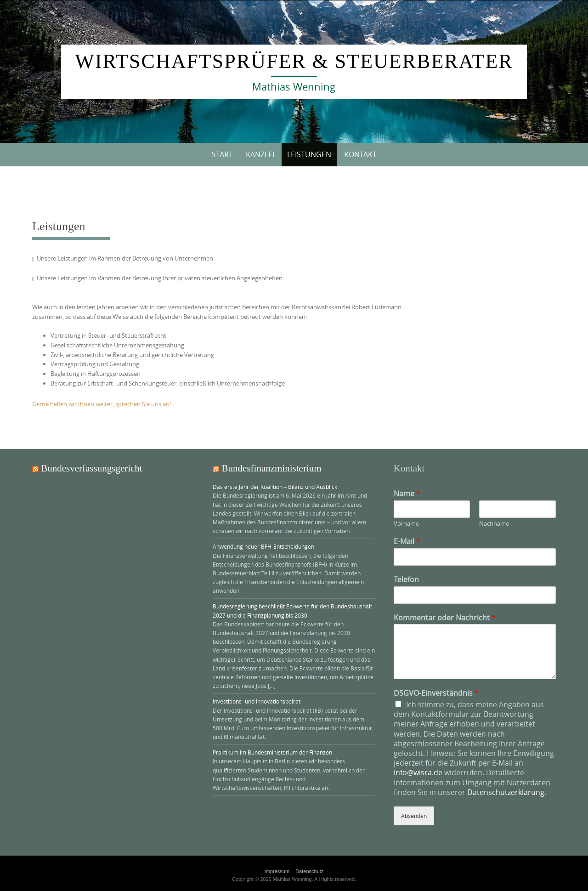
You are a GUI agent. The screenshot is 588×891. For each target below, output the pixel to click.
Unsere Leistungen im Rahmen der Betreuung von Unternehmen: (126, 258)
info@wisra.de (418, 772)
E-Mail (407, 542)
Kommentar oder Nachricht (445, 618)
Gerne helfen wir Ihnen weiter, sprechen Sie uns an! (102, 404)
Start (222, 154)
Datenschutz (309, 871)
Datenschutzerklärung (506, 792)
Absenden (414, 816)
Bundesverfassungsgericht (91, 468)
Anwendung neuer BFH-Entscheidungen (263, 546)
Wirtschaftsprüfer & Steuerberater (294, 61)
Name (407, 494)
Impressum (277, 871)
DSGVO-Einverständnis (436, 693)
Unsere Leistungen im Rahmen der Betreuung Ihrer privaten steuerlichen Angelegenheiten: (160, 278)
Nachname (494, 524)
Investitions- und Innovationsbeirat (257, 701)
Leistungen (309, 154)
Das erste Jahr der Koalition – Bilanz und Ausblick (275, 487)
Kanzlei (260, 154)
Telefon (406, 580)
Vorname (406, 524)
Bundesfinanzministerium (272, 468)
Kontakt (360, 154)
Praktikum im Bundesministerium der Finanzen (272, 752)
